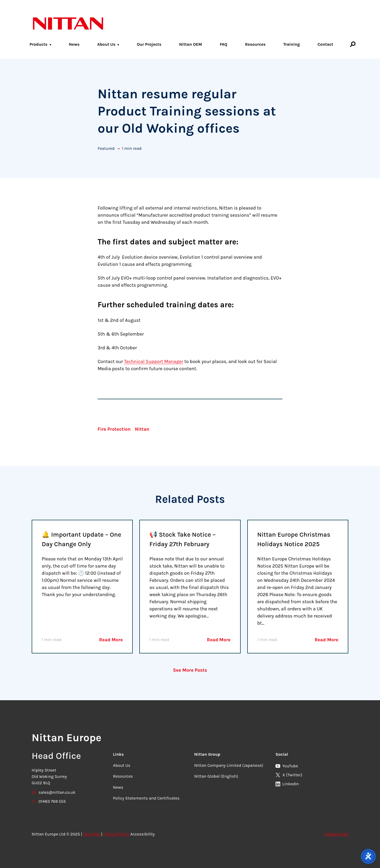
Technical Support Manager (154, 361)
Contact (325, 44)
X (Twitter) (289, 775)
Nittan (142, 429)
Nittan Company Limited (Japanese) (229, 765)
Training (292, 44)
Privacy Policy (116, 834)
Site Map (92, 834)
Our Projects (149, 44)
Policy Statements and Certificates (146, 798)
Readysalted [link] (337, 834)
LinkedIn (287, 784)
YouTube (287, 766)
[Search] (353, 44)
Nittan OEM (190, 44)
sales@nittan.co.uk (54, 792)
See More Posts (190, 670)
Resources (255, 44)
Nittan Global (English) (216, 776)
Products (39, 44)
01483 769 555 (49, 801)
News (74, 44)
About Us (106, 44)
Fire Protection (114, 429)
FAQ (224, 44)
